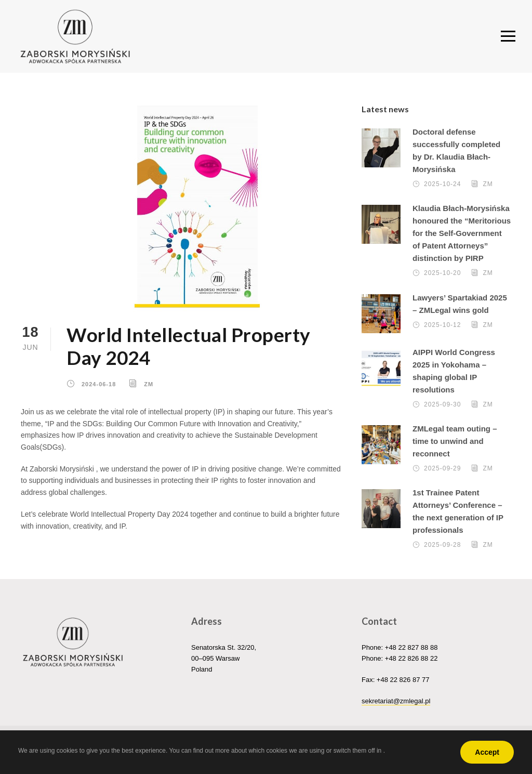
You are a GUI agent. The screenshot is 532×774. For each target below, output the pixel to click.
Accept (487, 752)
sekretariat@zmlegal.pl (396, 703)
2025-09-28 (442, 547)
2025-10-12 (442, 326)
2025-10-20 (442, 275)
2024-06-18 (99, 386)
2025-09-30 (442, 406)
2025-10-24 (442, 186)
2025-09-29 (442, 470)
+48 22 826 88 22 (411, 660)
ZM (149, 386)
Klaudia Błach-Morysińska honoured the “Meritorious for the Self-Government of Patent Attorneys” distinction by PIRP (462, 235)
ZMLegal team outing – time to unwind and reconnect (455, 443)
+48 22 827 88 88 (411, 650)
